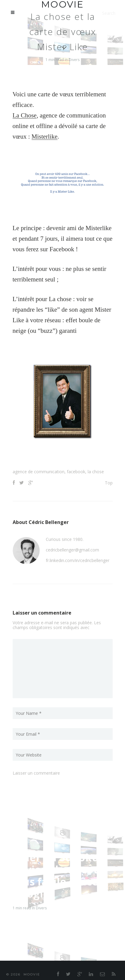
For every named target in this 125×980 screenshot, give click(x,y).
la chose (96, 472)
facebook (76, 472)
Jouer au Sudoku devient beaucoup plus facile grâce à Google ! (60, 876)
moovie (32, 974)
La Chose (25, 115)
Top (109, 483)
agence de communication (39, 472)
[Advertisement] (69, 455)
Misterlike (45, 137)
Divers (74, 60)
